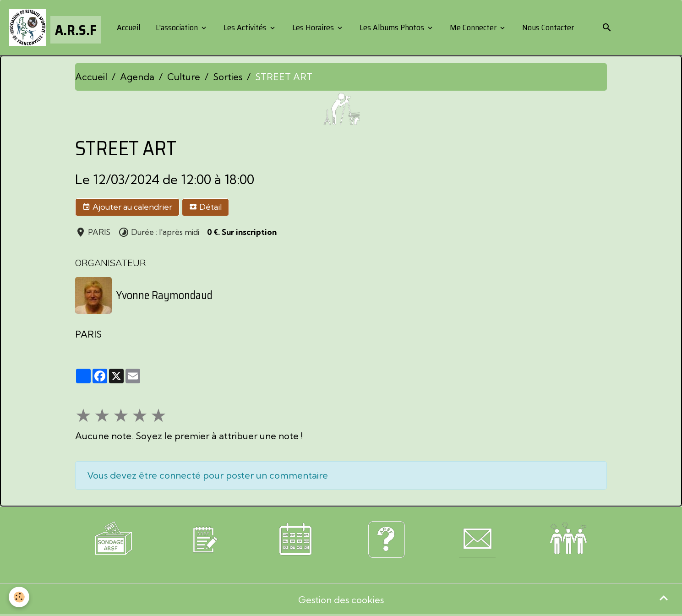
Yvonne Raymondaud (164, 295)
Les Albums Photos (392, 27)
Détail (205, 207)
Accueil (128, 27)
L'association (177, 27)
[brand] (55, 27)
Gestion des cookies (341, 600)
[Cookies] (19, 597)
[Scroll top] (664, 598)
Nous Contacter (547, 27)
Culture (184, 77)
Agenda (137, 77)
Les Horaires (313, 27)
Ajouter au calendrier (127, 207)
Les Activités (245, 27)
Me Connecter (473, 27)
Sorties (228, 77)
